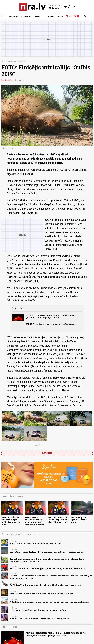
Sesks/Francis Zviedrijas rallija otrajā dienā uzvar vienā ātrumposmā (34, 521)
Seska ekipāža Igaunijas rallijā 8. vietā (80, 520)
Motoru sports (20, 61)
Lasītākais (9, 627)
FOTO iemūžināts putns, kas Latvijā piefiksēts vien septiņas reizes (45, 585)
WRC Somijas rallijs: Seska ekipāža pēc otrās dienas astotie (58, 520)
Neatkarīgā (14, 16)
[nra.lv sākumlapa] (32, 7)
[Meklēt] (86, 16)
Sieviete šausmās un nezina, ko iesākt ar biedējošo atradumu (42, 594)
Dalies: (37, 446)
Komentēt (47, 453)
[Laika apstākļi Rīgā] (69, 7)
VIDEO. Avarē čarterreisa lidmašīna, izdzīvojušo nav (51, 324)
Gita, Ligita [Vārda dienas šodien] (54, 8)
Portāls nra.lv (7, 80)
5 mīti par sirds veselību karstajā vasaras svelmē (36, 544)
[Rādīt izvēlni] (3, 16)
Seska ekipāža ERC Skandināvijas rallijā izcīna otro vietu (11, 521)
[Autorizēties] (91, 16)
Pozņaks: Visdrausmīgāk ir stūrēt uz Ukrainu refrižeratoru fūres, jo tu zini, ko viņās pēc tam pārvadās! (51, 577)
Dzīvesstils (26, 16)
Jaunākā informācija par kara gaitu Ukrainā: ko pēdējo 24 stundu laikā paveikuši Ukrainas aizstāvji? (47, 560)
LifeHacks (50, 16)
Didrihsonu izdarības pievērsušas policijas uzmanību (38, 610)
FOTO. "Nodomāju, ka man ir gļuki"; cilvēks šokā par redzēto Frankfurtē (48, 569)
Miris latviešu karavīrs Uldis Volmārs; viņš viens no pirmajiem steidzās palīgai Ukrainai (51, 316)
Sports (60, 16)
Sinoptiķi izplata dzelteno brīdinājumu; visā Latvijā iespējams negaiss (47, 552)
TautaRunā (38, 16)
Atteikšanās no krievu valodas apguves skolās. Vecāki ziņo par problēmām (49, 602)
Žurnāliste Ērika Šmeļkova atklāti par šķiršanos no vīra (39, 619)
